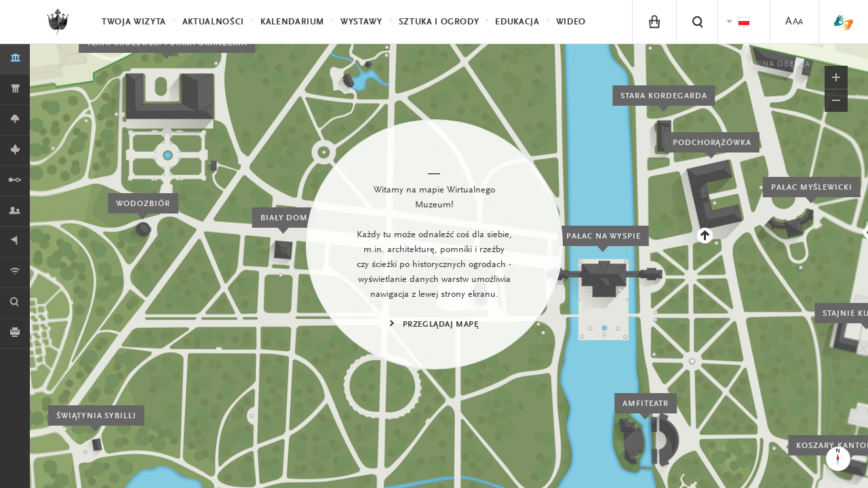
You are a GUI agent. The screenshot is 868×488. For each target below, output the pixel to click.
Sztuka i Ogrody (439, 22)
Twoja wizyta (134, 22)
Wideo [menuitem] (571, 22)
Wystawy (361, 22)
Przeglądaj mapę (441, 325)
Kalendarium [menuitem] (292, 22)
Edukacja (517, 22)
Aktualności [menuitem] (213, 22)
